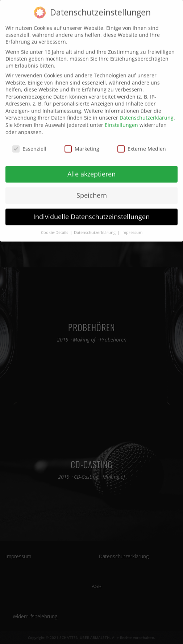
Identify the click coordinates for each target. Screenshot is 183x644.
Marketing (82, 144)
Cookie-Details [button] (55, 228)
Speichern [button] (92, 191)
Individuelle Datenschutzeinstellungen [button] (91, 212)
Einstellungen (121, 120)
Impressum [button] (132, 228)
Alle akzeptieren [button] (91, 169)
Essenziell (29, 144)
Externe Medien (142, 144)
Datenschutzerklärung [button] (95, 228)
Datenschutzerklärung (147, 113)
